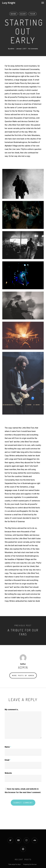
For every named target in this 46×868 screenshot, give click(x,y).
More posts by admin (23, 675)
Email (8, 760)
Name (8, 747)
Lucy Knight (9, 3)
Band (13, 14)
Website (8, 773)
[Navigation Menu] (43, 3)
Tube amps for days (14, 864)
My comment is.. (12, 710)
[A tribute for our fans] (23, 631)
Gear (23, 14)
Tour (32, 14)
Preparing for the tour (30, 864)
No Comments (33, 49)
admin (12, 49)
